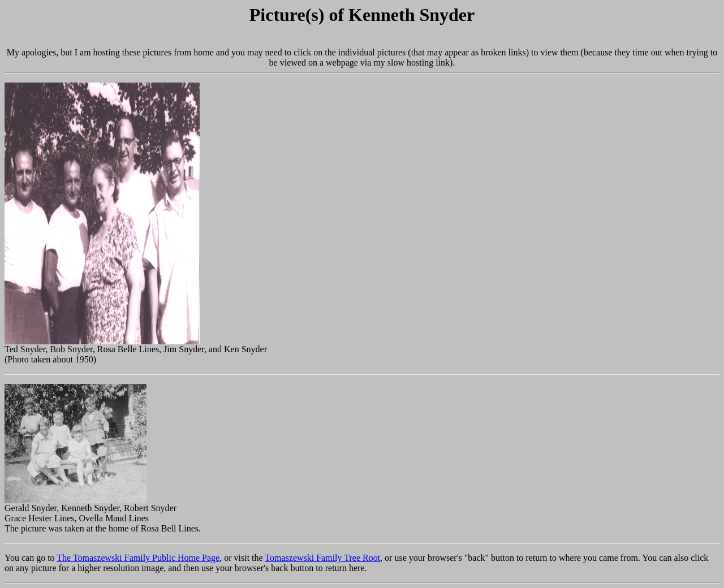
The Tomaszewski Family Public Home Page (138, 558)
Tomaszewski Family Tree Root (322, 558)
